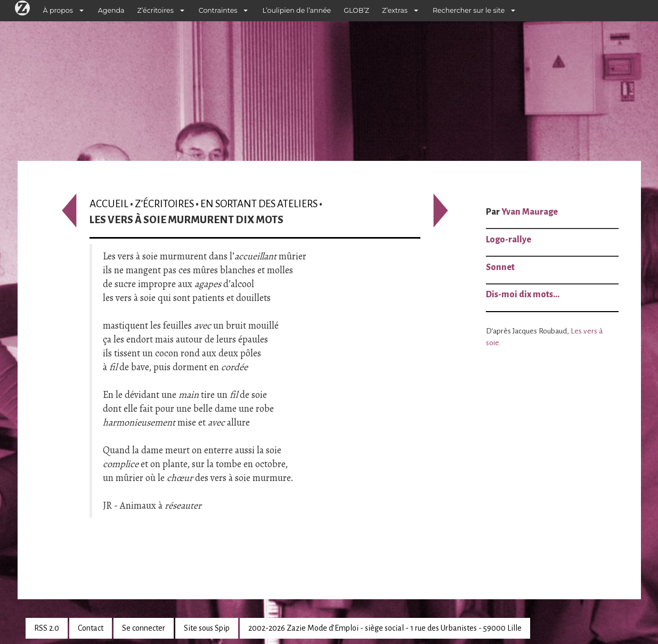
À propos (58, 10)
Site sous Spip (207, 628)
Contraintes (218, 10)
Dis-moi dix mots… (523, 295)
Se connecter (144, 628)
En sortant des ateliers (259, 204)
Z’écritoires (156, 10)
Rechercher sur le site (469, 10)
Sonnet (500, 267)
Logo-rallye (509, 240)
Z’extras (395, 10)
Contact (91, 628)
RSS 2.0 (47, 628)
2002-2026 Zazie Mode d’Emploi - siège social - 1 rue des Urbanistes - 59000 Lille (385, 628)
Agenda (111, 10)
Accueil (109, 204)
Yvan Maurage (530, 212)
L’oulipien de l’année (296, 10)
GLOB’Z (356, 10)
